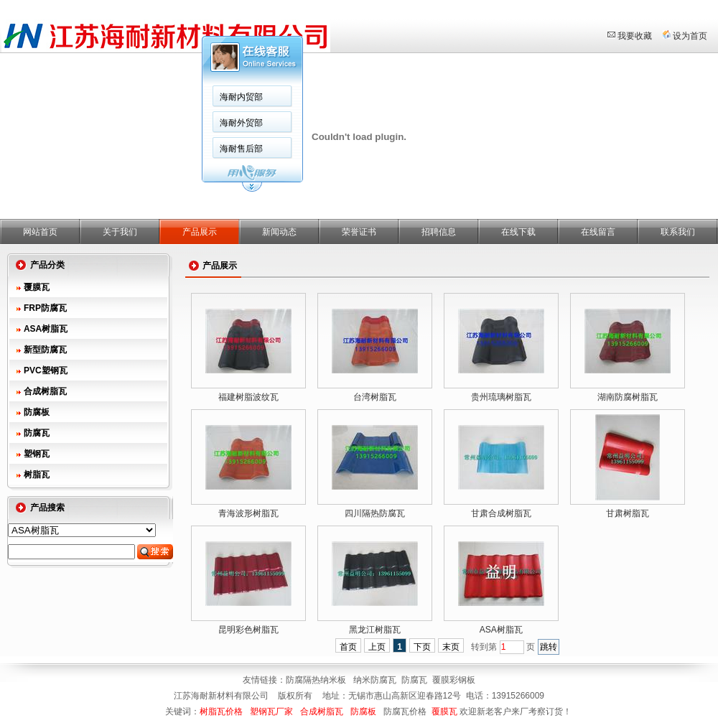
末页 (451, 647)
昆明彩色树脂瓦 (248, 630)
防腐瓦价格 (405, 711)
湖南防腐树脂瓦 (628, 397)
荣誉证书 (359, 232)
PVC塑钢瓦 (46, 370)
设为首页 (690, 36)
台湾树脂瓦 (375, 397)
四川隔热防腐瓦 (375, 513)
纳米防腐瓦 (375, 680)
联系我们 (678, 232)
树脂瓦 (37, 475)
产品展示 (200, 232)
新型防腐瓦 (45, 350)
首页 (348, 647)
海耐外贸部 (241, 123)
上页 (377, 647)
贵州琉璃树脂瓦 (501, 397)
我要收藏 (635, 36)
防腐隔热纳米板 (317, 680)
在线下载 (518, 232)
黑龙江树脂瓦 (375, 630)
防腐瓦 (37, 433)
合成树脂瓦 (45, 391)
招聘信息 (439, 232)
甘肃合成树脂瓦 (501, 513)
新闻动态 (279, 232)
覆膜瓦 (37, 287)
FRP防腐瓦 (45, 308)
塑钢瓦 (37, 454)
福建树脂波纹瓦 (248, 397)
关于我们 (120, 232)
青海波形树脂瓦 (248, 513)
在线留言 (598, 232)
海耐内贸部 (241, 97)
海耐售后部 (241, 149)
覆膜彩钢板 (454, 680)
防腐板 (37, 412)
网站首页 (40, 232)
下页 (422, 647)
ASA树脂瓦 (46, 329)
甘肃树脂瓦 (628, 513)
